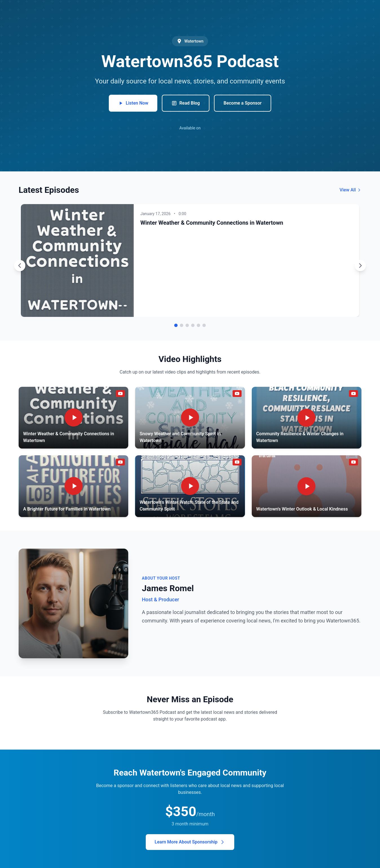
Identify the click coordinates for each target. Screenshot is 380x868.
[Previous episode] (20, 266)
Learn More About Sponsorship (190, 842)
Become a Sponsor (243, 103)
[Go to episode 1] (176, 325)
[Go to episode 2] (182, 325)
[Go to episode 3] (187, 325)
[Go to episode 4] (193, 325)
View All (350, 190)
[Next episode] (360, 266)
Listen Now (133, 103)
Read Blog (186, 103)
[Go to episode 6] (204, 325)
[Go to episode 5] (198, 325)
